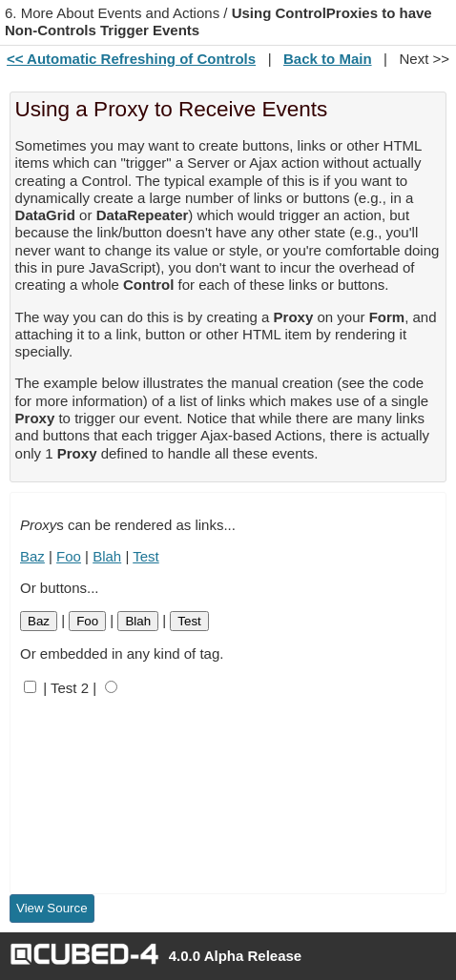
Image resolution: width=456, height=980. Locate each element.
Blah (107, 556)
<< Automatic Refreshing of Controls (131, 59)
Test (146, 556)
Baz (32, 556)
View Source (52, 908)
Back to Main (328, 59)
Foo (69, 556)
